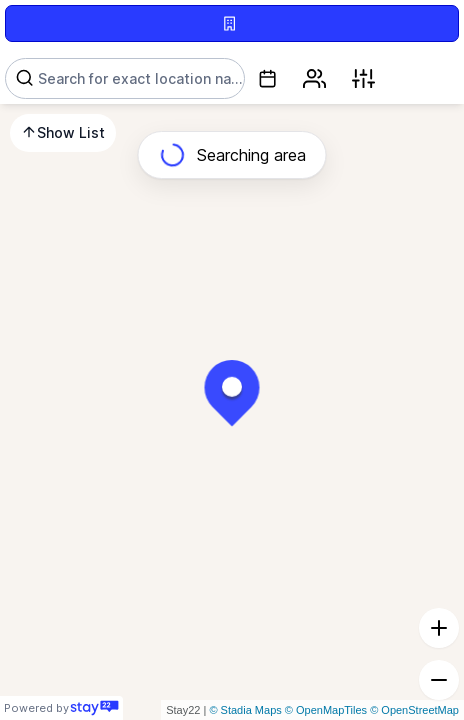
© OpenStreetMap (414, 710)
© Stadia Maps (245, 710)
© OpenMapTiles (326, 710)
